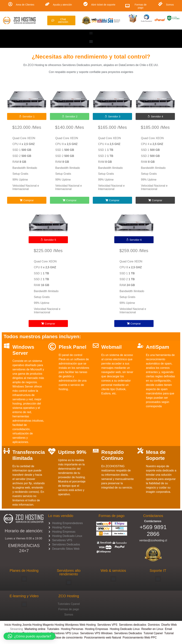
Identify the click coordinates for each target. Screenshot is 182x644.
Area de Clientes (25, 5)
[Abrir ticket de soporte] (85, 4)
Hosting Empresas (97, 629)
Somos (170, 5)
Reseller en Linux (152, 629)
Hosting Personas (72, 629)
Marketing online (35, 629)
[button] (91, 41)
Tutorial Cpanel (153, 633)
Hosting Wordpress (67, 625)
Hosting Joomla (22, 625)
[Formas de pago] (127, 6)
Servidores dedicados (133, 625)
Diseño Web (169, 625)
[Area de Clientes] (10, 4)
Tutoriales (54, 629)
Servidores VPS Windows (96, 633)
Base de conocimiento (69, 638)
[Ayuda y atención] (47, 4)
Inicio (8, 625)
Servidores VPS (107, 625)
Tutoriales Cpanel (69, 604)
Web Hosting (88, 625)
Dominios (155, 625)
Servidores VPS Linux (65, 633)
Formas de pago (140, 6)
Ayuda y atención (62, 5)
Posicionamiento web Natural (102, 638)
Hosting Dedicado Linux (125, 629)
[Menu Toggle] (91, 33)
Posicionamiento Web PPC (140, 638)
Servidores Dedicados (128, 633)
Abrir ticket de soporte (103, 5)
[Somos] (160, 4)
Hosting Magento (43, 625)
